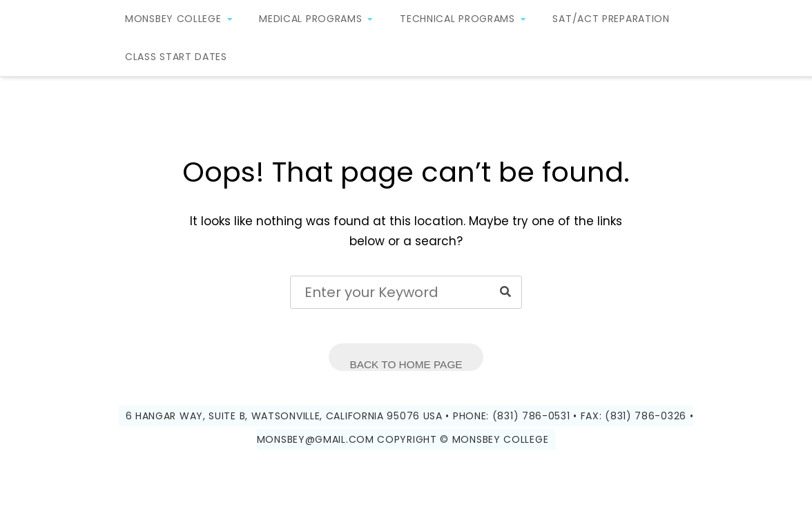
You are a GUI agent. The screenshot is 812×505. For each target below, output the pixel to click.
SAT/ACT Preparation (611, 19)
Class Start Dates (176, 57)
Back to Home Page (406, 364)
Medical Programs (310, 19)
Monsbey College (173, 19)
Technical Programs (457, 19)
